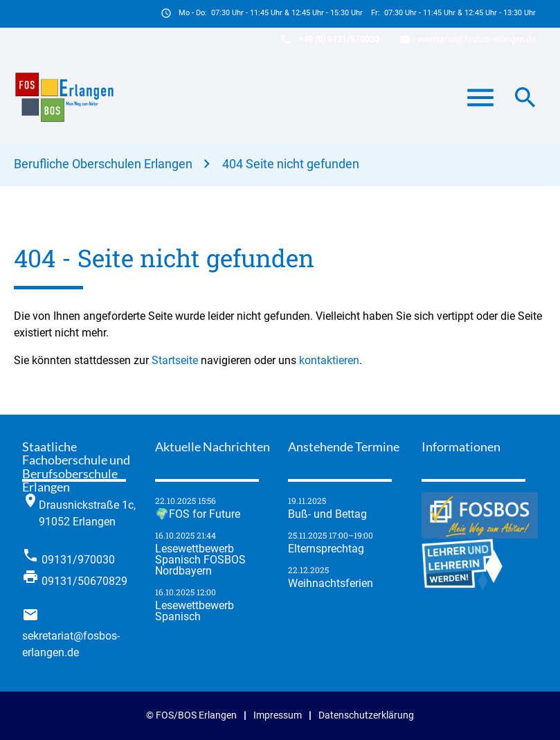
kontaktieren (329, 360)
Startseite (175, 360)
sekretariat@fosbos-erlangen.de (477, 39)
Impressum (278, 715)
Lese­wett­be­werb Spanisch (195, 611)
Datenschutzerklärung (366, 715)
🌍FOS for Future (198, 514)
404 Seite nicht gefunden (291, 164)
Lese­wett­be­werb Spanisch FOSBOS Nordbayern (200, 560)
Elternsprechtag (326, 549)
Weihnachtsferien (331, 584)
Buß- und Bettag (327, 514)
